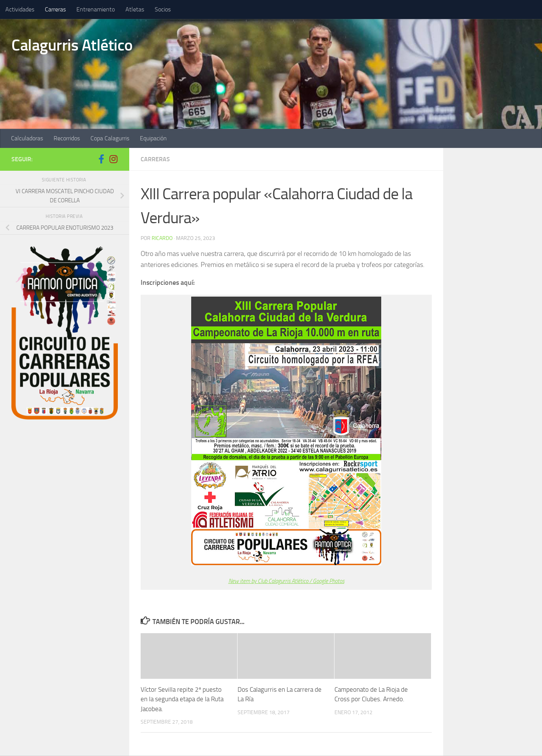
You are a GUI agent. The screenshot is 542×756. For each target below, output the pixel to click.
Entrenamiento (96, 9)
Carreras (55, 9)
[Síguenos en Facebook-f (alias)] (101, 159)
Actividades (20, 9)
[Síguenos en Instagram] (113, 159)
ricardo (162, 238)
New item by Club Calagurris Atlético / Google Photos (286, 581)
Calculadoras (27, 138)
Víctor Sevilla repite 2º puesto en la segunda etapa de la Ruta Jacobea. (182, 699)
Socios (163, 9)
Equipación (153, 138)
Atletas (135, 9)
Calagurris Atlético (72, 45)
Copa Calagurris (110, 138)
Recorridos (67, 138)
